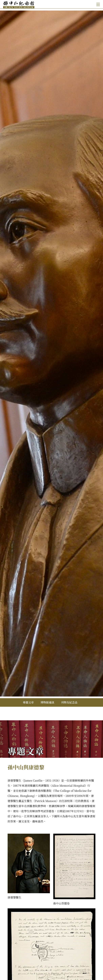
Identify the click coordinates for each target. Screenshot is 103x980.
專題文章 (28, 702)
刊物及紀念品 (69, 702)
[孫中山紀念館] (28, 4)
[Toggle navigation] (97, 4)
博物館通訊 (47, 702)
